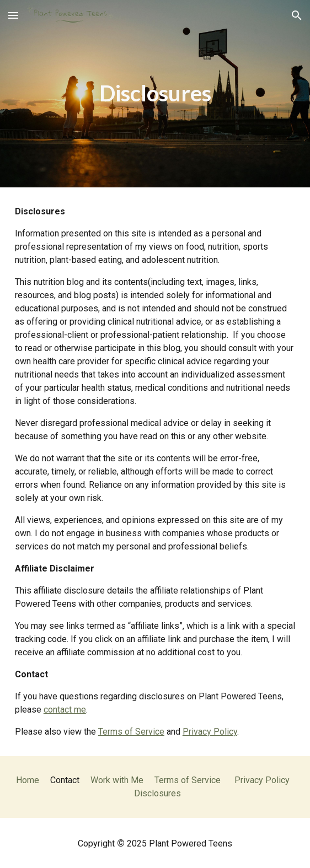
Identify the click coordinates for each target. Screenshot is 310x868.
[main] (155, 93)
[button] (13, 15)
